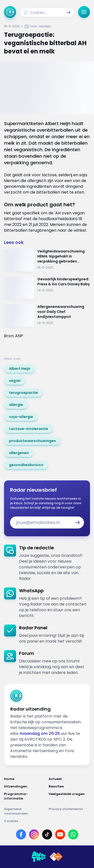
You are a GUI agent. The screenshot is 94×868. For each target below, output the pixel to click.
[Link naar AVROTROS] (39, 857)
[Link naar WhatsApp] (73, 834)
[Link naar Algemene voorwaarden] (25, 811)
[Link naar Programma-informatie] (25, 796)
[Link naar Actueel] (69, 779)
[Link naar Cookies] (47, 821)
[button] (68, 13)
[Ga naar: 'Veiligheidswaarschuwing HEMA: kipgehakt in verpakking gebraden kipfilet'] (47, 260)
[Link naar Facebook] (21, 834)
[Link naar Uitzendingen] (25, 787)
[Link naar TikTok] (47, 834)
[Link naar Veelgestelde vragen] (69, 796)
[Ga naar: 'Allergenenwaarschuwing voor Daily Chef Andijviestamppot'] (47, 316)
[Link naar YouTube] (60, 834)
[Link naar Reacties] (69, 787)
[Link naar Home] (25, 779)
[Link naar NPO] (56, 857)
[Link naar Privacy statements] (69, 811)
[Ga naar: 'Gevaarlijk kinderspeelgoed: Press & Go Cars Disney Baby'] (47, 288)
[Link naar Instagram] (34, 834)
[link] (20, 369)
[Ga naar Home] (10, 12)
